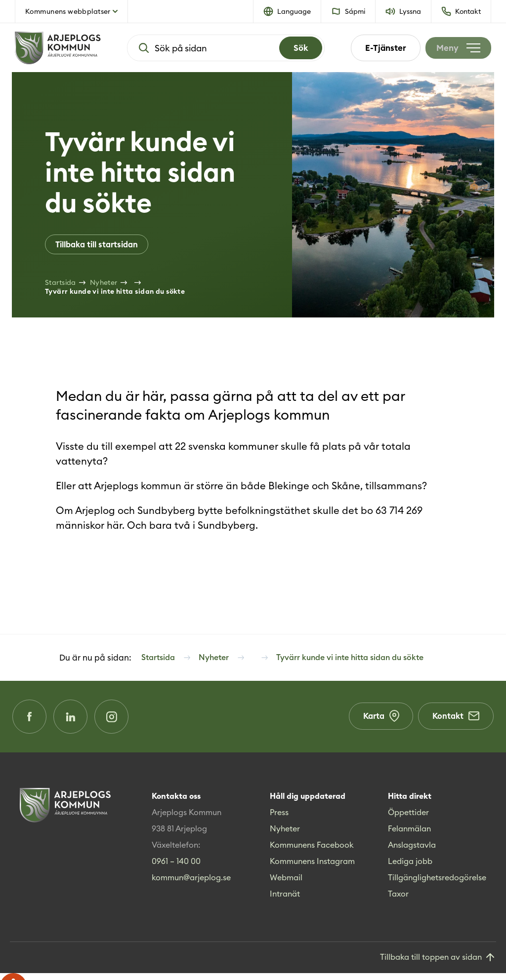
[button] (287, 11)
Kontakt (455, 722)
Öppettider (408, 819)
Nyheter (285, 835)
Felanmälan (409, 835)
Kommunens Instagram (312, 868)
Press (279, 819)
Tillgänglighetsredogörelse (437, 884)
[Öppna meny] (455, 48)
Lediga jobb (410, 868)
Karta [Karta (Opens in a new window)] (377, 722)
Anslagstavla (412, 852)
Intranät (285, 901)
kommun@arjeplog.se (191, 884)
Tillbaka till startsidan (99, 244)
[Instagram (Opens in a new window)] (120, 722)
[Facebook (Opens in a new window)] (31, 722)
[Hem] (58, 48)
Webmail (286, 884)
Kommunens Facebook (312, 852)
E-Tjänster (380, 48)
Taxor (398, 901)
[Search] (298, 48)
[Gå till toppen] (438, 964)
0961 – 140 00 (176, 868)
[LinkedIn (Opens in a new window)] (76, 722)
